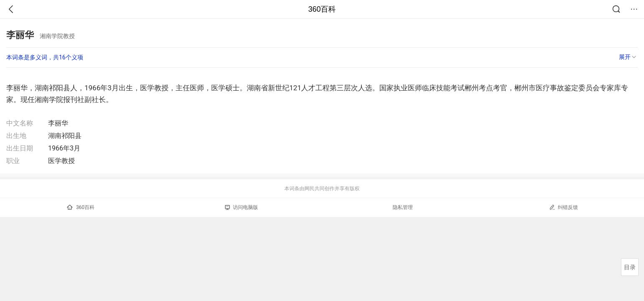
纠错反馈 (563, 207)
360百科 (322, 9)
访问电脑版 (241, 207)
